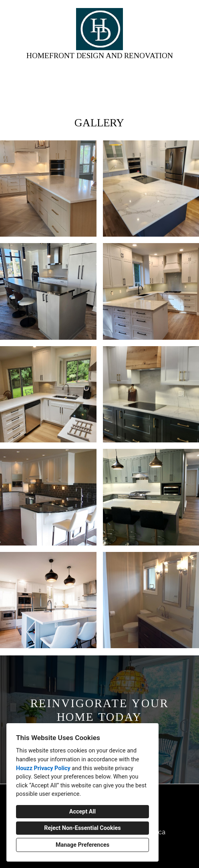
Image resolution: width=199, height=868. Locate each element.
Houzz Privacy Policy (43, 768)
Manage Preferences (82, 845)
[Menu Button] (186, 14)
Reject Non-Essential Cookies (82, 828)
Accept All (82, 812)
